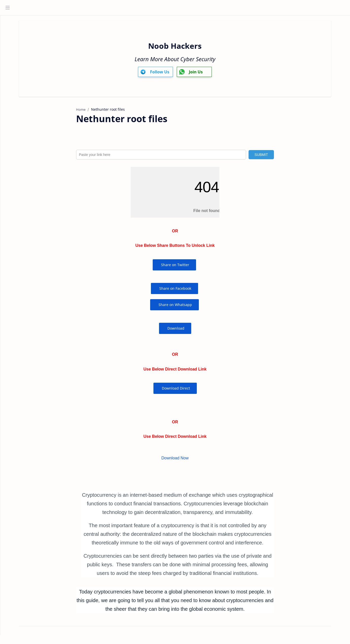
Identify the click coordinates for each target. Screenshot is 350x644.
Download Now (185, 461)
